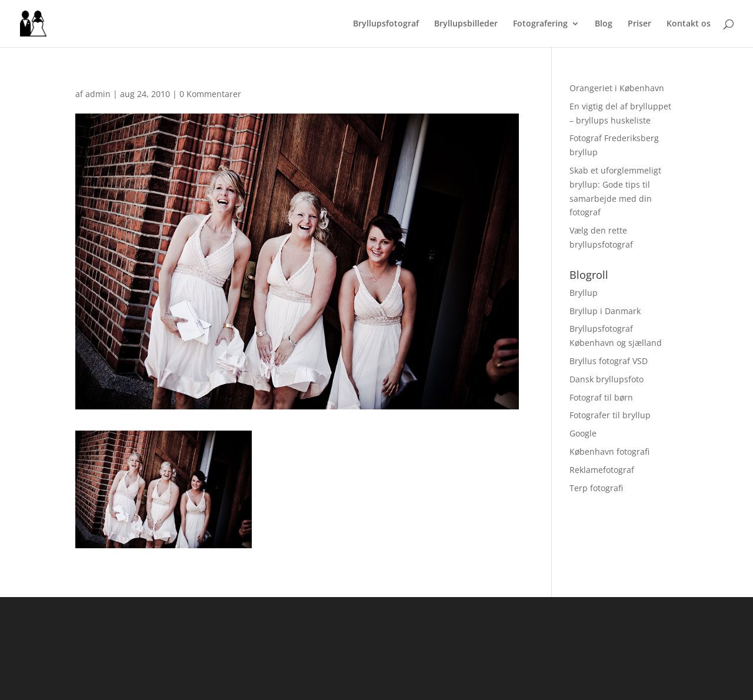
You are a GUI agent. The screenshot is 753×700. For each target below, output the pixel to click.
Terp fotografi (596, 488)
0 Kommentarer (210, 94)
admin (98, 94)
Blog (604, 24)
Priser (639, 24)
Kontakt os (689, 24)
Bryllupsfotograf (386, 24)
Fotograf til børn (601, 397)
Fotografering (540, 24)
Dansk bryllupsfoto (607, 379)
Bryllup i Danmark (605, 311)
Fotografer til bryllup (610, 415)
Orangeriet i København (617, 88)
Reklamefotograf (602, 470)
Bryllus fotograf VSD (609, 361)
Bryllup (584, 293)
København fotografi (609, 451)
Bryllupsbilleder (466, 24)
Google (583, 433)
